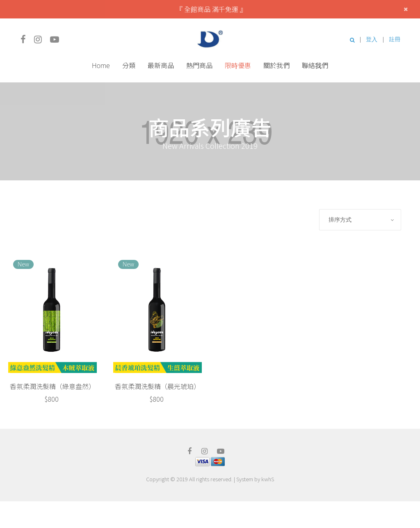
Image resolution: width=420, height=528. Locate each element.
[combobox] (360, 220)
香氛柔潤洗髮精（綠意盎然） (52, 386)
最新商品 (161, 66)
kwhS (268, 479)
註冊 (395, 39)
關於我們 (276, 66)
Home (101, 66)
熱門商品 (199, 66)
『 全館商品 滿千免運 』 (211, 9)
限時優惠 (238, 66)
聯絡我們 (315, 66)
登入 (372, 39)
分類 (129, 66)
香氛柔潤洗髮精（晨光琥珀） (157, 386)
